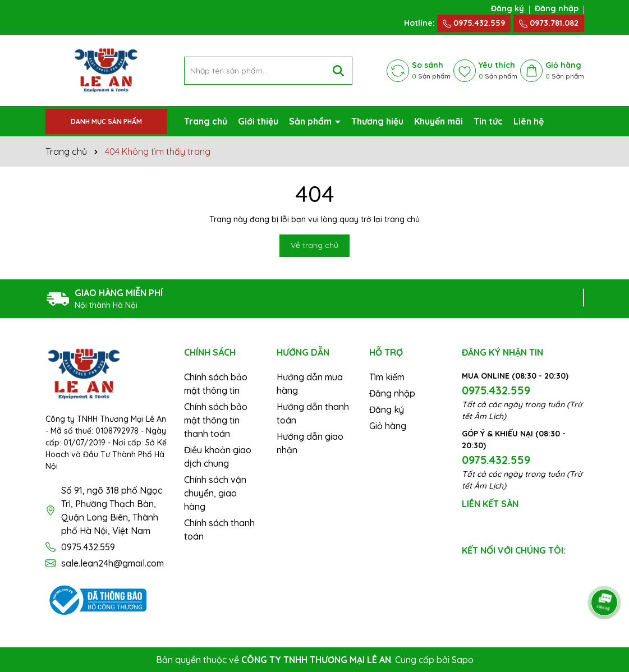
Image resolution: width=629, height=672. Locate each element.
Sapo (463, 660)
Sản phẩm (311, 121)
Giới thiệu (258, 121)
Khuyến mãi (439, 121)
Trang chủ (206, 121)
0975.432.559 (474, 23)
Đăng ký (508, 8)
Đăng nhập (557, 8)
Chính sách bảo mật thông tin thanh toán (216, 420)
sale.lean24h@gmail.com (113, 563)
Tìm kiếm (387, 377)
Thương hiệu (377, 121)
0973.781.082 (549, 23)
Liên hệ (529, 121)
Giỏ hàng (388, 426)
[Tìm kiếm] (338, 71)
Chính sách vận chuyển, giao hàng (215, 493)
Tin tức (488, 121)
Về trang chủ (314, 245)
